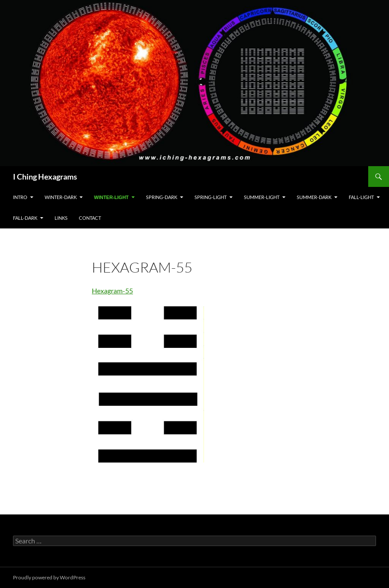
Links (61, 218)
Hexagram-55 (112, 291)
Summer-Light (262, 197)
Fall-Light (361, 197)
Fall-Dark (25, 218)
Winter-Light (111, 197)
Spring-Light (211, 197)
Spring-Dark (162, 197)
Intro (20, 197)
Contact (90, 218)
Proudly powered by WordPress (49, 577)
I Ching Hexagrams (45, 177)
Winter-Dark (61, 197)
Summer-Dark (314, 197)
